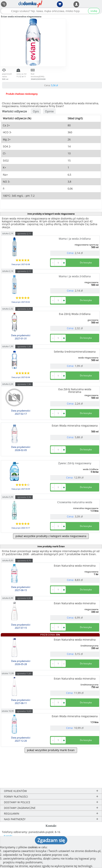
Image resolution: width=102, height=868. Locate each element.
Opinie (49, 111)
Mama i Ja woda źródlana (75, 239)
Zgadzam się (51, 840)
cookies (33, 847)
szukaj (94, 11)
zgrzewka (24, 234)
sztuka (8, 233)
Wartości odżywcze (14, 111)
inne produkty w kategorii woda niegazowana (51, 214)
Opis (36, 111)
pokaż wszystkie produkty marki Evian (51, 750)
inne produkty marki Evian (51, 546)
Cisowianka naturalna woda (75, 502)
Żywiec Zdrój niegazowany (75, 463)
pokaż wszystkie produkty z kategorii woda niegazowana (51, 536)
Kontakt (8, 836)
